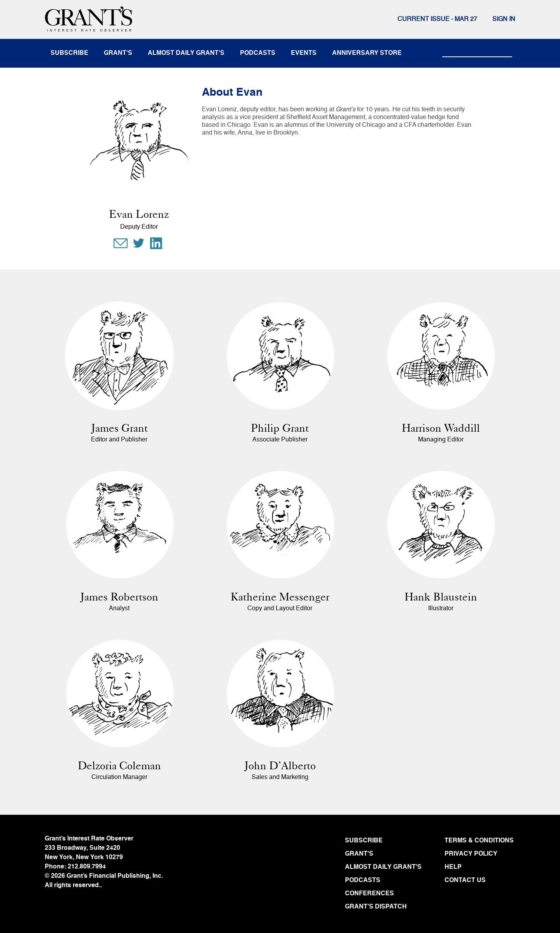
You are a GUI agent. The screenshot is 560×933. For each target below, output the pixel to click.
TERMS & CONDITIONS (479, 841)
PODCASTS (363, 880)
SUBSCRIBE (364, 841)
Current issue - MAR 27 (437, 19)
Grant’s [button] (118, 53)
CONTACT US (465, 880)
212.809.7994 (87, 867)
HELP (453, 867)
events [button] (304, 53)
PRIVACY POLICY (471, 854)
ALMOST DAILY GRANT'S (383, 867)
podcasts (258, 53)
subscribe (69, 53)
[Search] (477, 50)
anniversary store (367, 53)
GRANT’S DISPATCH (376, 907)
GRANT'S (359, 854)
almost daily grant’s (186, 53)
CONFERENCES (369, 894)
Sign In (504, 19)
